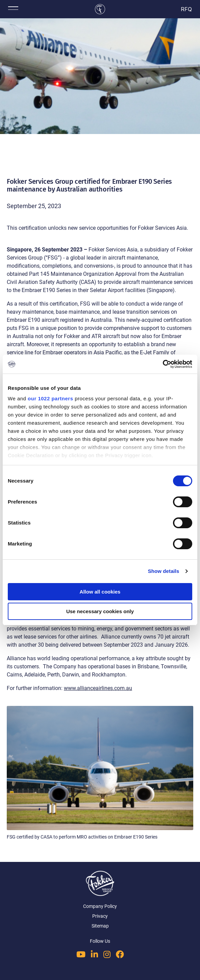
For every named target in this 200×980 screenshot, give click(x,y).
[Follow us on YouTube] (81, 954)
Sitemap (100, 926)
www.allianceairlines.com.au (98, 688)
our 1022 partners (50, 398)
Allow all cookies (100, 592)
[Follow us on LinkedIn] (94, 954)
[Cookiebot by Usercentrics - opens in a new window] (163, 364)
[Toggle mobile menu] (13, 8)
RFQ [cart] (187, 9)
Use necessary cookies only (100, 611)
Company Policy (100, 906)
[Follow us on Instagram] (107, 954)
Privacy (100, 916)
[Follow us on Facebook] (120, 954)
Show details (164, 571)
